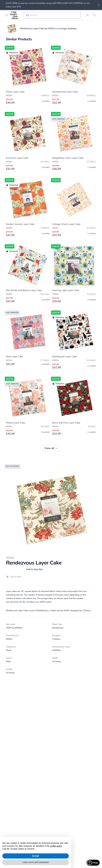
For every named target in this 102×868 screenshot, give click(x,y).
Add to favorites (34, 569)
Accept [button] (36, 856)
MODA (10, 558)
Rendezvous (58, 628)
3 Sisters (56, 639)
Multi (8, 661)
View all (51, 448)
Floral (9, 650)
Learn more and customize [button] (36, 862)
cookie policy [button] (56, 846)
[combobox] (52, 15)
